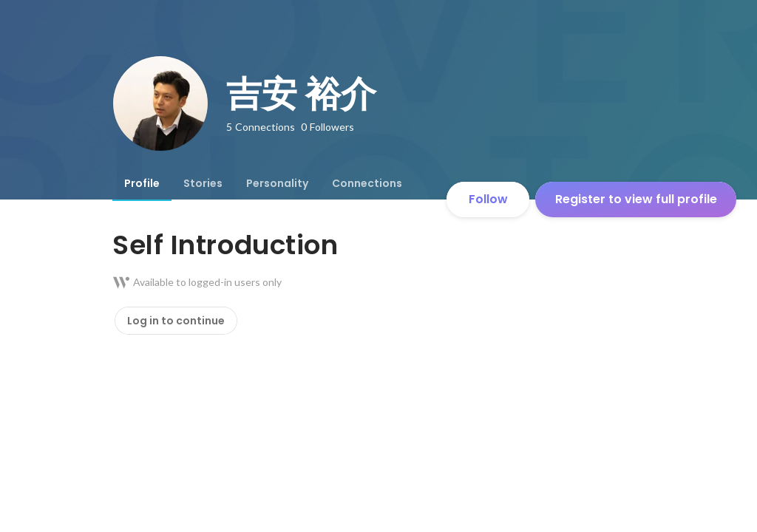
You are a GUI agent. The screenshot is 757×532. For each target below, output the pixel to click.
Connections (367, 183)
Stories (203, 183)
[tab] (142, 183)
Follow (488, 199)
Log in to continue (176, 321)
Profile (142, 183)
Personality (277, 183)
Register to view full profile (636, 199)
